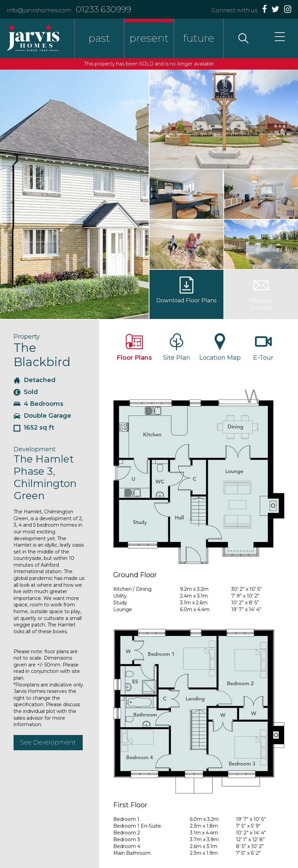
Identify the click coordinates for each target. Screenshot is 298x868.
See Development (48, 742)
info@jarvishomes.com (39, 10)
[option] (74, 194)
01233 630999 (104, 9)
